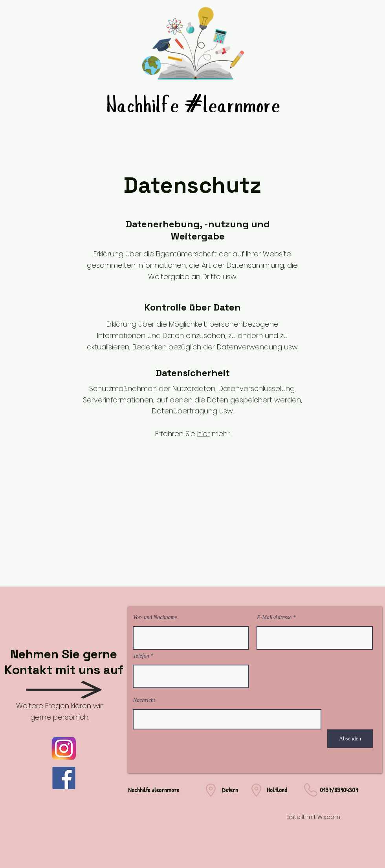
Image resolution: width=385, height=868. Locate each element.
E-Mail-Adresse (274, 618)
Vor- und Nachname (155, 618)
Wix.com (329, 817)
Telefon (141, 656)
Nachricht (144, 700)
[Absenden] (350, 739)
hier (203, 434)
